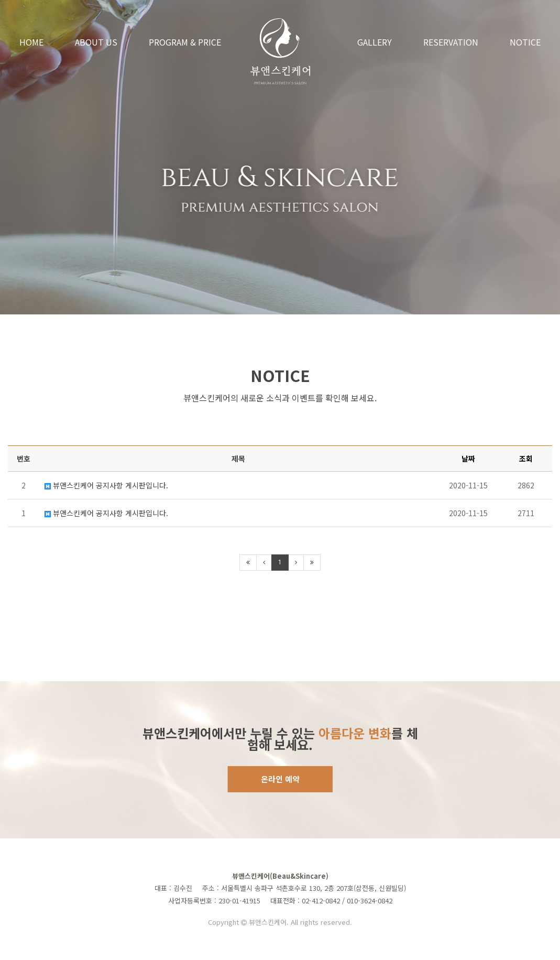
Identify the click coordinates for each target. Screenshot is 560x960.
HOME (31, 42)
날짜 (468, 459)
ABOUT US (96, 42)
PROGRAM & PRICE (185, 42)
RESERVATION (451, 42)
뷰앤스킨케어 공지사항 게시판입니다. (106, 485)
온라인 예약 (280, 779)
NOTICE (525, 42)
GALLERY (375, 42)
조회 (526, 459)
